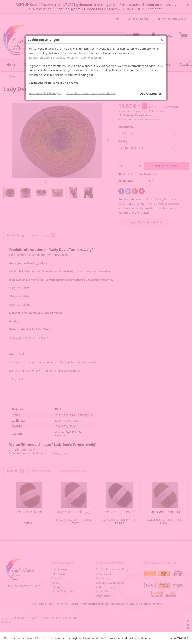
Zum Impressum (91, 58)
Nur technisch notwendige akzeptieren (90, 93)
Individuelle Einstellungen (45, 93)
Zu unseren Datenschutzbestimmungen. (54, 58)
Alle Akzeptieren (151, 94)
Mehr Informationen (137, 638)
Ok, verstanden (178, 638)
